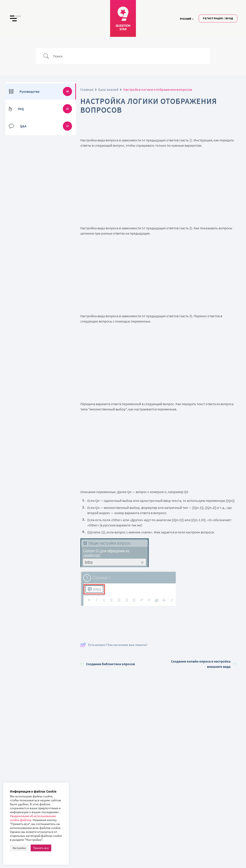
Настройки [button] (19, 848)
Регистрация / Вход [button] (218, 18)
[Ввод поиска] (128, 56)
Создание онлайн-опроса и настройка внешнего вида (204, 664)
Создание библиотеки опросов (108, 664)
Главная (87, 89)
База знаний (108, 89)
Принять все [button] (41, 848)
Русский (187, 19)
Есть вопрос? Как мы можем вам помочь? (114, 645)
